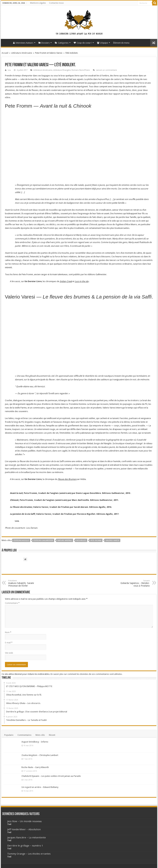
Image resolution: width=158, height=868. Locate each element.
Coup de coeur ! (83, 43)
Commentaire (12, 603)
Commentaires (24, 735)
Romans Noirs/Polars (81, 70)
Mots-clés (40, 735)
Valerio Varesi (112, 540)
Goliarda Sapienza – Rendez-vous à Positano (133, 583)
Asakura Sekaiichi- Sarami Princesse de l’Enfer (25, 583)
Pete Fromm (96, 540)
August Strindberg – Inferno (35, 742)
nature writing (65, 540)
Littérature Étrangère (62, 70)
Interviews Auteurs (23, 43)
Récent (52, 735)
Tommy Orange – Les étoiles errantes (29, 854)
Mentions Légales (38, 3)
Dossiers (44, 43)
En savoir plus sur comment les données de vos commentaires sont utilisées (86, 674)
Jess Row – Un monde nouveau (24, 821)
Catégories (62, 43)
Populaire (9, 735)
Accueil (7, 42)
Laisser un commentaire (106, 70)
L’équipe (102, 43)
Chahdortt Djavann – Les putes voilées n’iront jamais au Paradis (51, 776)
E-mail (9, 643)
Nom (8, 632)
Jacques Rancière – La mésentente (27, 838)
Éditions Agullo (21, 540)
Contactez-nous (56, 3)
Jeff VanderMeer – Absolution (24, 829)
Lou (9, 70)
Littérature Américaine (22, 53)
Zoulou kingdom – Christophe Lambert (40, 755)
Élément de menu (121, 43)
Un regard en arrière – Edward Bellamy (40, 787)
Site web (9, 653)
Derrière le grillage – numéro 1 (25, 846)
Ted (9, 824)
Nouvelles (81, 540)
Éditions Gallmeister (43, 540)
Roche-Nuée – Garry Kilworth (35, 767)
